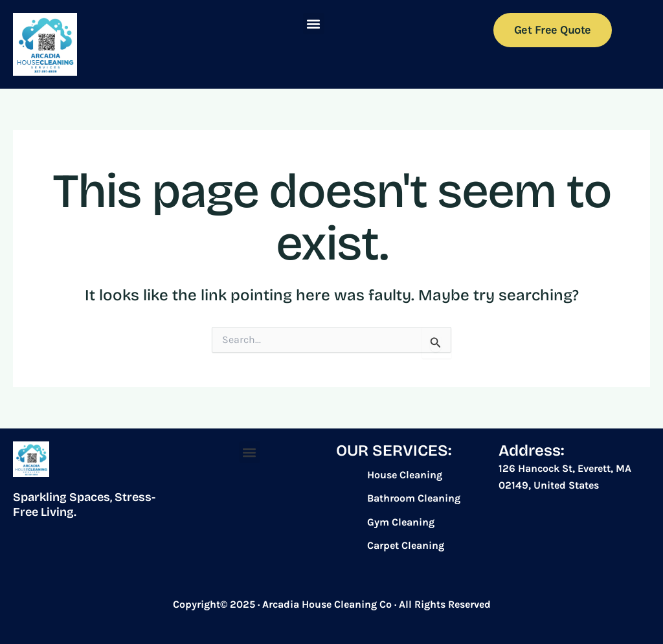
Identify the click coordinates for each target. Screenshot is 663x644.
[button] (314, 24)
